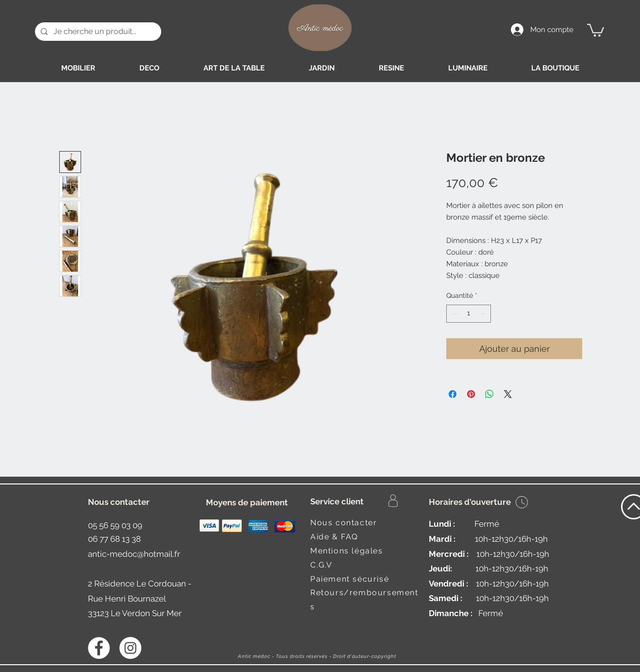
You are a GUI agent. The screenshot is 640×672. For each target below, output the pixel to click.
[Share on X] (508, 394)
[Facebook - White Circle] (99, 648)
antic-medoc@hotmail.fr (134, 554)
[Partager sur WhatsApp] (489, 394)
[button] (596, 29)
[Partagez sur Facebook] (453, 394)
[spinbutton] (469, 314)
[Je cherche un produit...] (97, 32)
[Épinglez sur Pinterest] (471, 394)
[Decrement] (454, 314)
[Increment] (483, 314)
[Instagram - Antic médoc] (130, 648)
